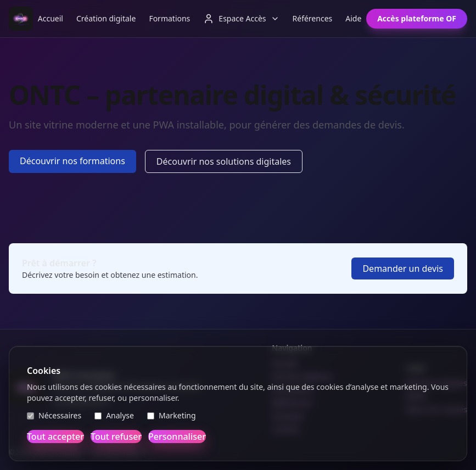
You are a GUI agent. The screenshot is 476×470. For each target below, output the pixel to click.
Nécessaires (54, 415)
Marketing (172, 415)
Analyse (114, 415)
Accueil (51, 18)
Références (313, 18)
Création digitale (106, 18)
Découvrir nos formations (72, 161)
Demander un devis (403, 268)
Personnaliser (177, 437)
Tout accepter (55, 437)
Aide (353, 18)
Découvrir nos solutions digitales (224, 161)
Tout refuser (116, 437)
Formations (169, 18)
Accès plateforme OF (417, 18)
